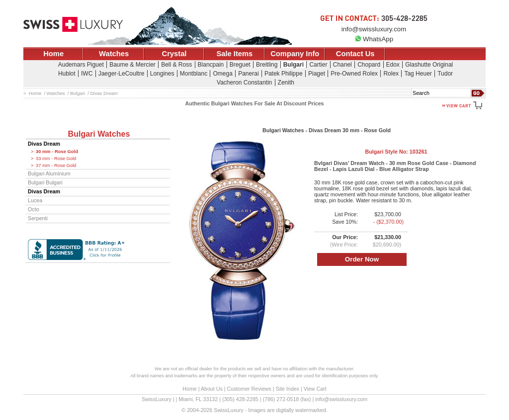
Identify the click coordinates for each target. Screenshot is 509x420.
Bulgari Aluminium (49, 173)
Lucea (35, 200)
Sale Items (234, 54)
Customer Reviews (249, 389)
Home (53, 54)
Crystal (174, 54)
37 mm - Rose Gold (56, 166)
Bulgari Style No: (396, 152)
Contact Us (355, 54)
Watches (114, 54)
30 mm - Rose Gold (57, 152)
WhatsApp (374, 39)
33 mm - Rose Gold (56, 159)
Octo (34, 209)
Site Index (288, 389)
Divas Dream (44, 144)
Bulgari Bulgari (45, 182)
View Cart (315, 389)
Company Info (295, 54)
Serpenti (38, 218)
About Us (212, 389)
